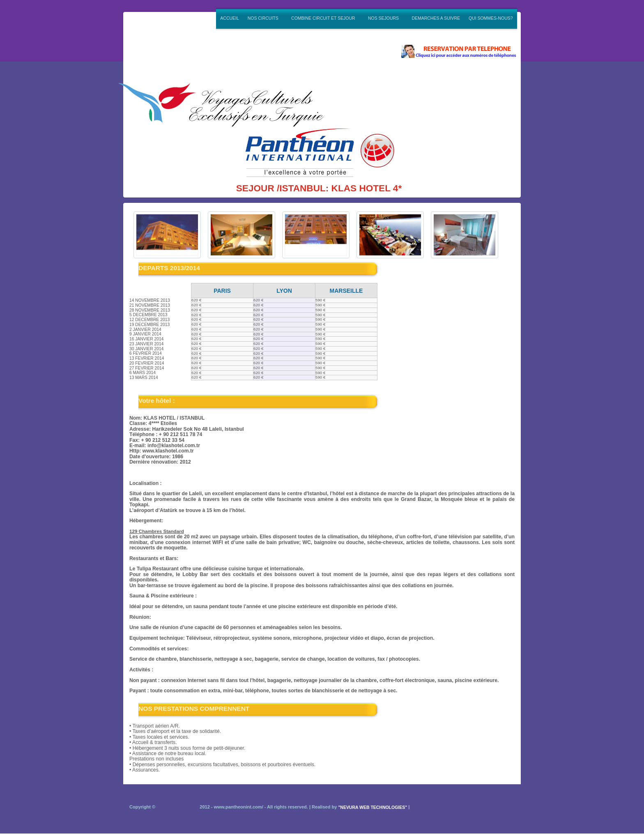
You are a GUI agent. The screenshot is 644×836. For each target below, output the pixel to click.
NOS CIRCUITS (263, 18)
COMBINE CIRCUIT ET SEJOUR (324, 18)
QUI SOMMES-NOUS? (491, 18)
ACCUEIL (229, 18)
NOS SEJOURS (384, 18)
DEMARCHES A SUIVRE (436, 18)
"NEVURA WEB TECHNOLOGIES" (373, 807)
